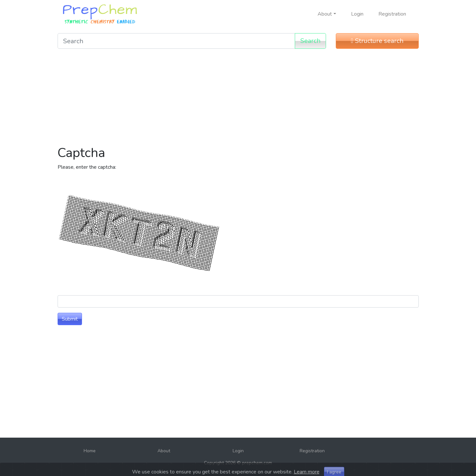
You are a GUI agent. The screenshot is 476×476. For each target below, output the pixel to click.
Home (90, 451)
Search (310, 41)
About (164, 451)
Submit (70, 319)
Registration (392, 14)
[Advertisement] (238, 99)
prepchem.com (257, 463)
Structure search (377, 41)
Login (357, 14)
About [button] (325, 14)
